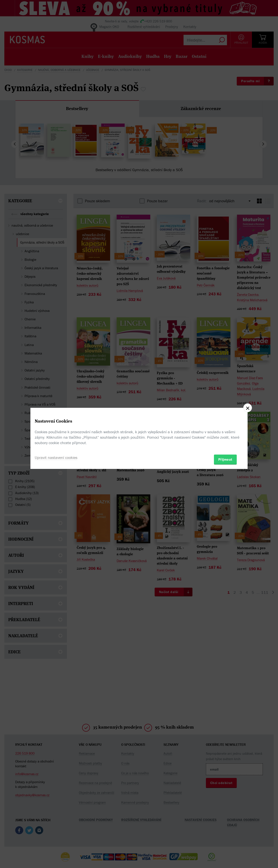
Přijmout (225, 459)
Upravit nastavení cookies (56, 457)
